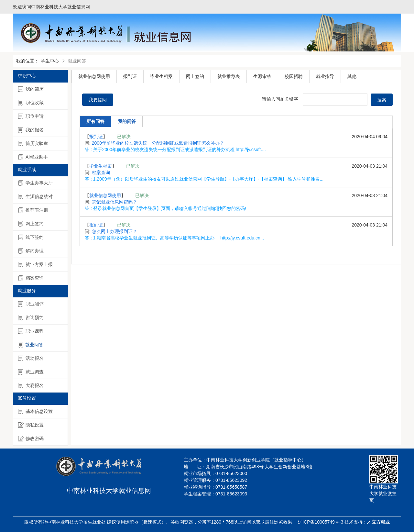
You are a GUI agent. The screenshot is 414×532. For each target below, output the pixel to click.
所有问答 (95, 121)
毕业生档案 (161, 76)
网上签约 (31, 224)
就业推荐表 (229, 76)
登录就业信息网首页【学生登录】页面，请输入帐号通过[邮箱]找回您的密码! (170, 208)
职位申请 (31, 116)
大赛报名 (31, 386)
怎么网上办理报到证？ (114, 231)
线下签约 (31, 237)
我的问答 (127, 121)
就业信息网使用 (94, 76)
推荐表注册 (33, 210)
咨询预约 (31, 318)
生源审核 (262, 76)
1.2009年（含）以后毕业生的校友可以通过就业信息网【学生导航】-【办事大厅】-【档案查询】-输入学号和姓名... (208, 179)
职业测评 (31, 304)
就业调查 (31, 372)
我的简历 (31, 89)
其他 (352, 76)
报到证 (130, 76)
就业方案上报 (35, 265)
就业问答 (31, 345)
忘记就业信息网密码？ (114, 202)
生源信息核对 (35, 197)
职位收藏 (31, 103)
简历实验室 (33, 144)
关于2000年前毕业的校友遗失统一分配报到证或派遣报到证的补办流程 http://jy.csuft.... (180, 150)
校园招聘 (294, 76)
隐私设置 (31, 425)
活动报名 (31, 358)
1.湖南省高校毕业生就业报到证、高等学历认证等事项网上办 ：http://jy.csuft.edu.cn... (179, 238)
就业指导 (325, 76)
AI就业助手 (33, 157)
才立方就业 (378, 522)
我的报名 (31, 130)
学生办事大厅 (35, 183)
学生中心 (50, 61)
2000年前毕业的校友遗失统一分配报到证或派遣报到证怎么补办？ (158, 143)
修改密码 (31, 439)
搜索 (382, 100)
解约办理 (31, 251)
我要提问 (98, 100)
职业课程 (31, 331)
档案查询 (31, 278)
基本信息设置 (35, 411)
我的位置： (27, 61)
